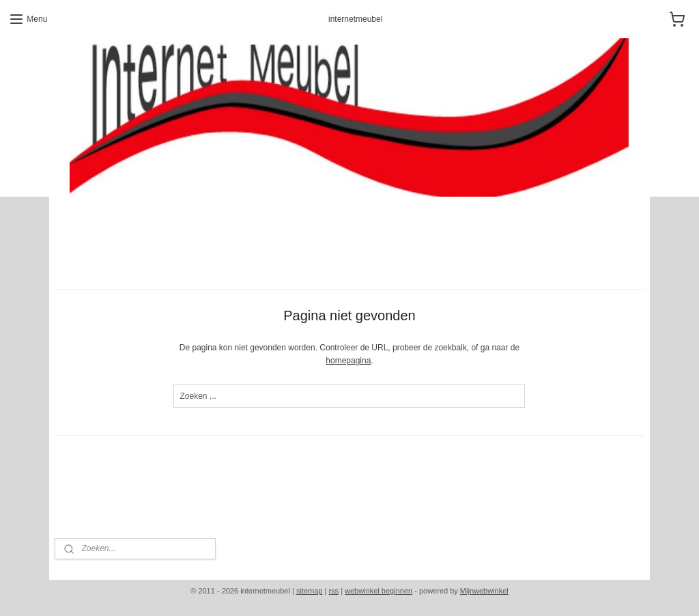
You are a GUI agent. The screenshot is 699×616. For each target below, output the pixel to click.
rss (333, 591)
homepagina (348, 361)
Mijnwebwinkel (484, 591)
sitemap (310, 591)
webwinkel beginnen (379, 591)
